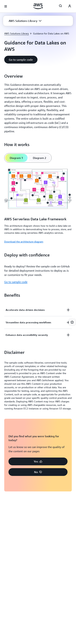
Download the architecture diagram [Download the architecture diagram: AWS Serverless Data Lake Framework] (24, 242)
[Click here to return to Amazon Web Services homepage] (38, 6)
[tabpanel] (38, 205)
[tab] (16, 158)
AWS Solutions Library (17, 33)
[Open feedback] (72, 322)
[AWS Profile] (70, 6)
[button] (25, 21)
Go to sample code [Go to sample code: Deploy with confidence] (16, 282)
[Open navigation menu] (6, 6)
